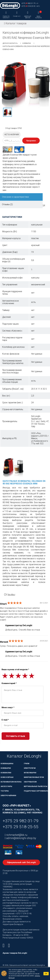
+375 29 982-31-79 (21, 821)
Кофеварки (27, 43)
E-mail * (5, 720)
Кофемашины (7, 764)
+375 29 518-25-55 (21, 827)
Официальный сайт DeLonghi (21, 862)
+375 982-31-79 (29, 3)
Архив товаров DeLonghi (15, 953)
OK (46, 974)
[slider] (15, 603)
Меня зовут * (8, 707)
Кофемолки (6, 773)
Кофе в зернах (7, 777)
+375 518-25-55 (29, 6)
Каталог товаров (15, 23)
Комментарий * (9, 683)
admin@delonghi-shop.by (21, 838)
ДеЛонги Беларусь (10, 43)
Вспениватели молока (11, 782)
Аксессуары (6, 786)
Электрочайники (8, 796)
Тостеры (5, 791)
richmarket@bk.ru (16, 835)
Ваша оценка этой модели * (15, 669)
